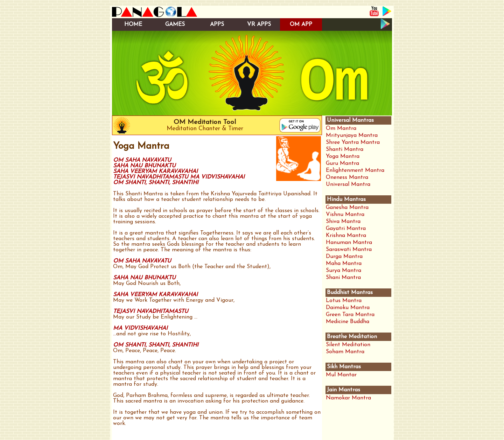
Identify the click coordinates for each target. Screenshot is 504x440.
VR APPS (259, 25)
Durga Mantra (344, 257)
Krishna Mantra (346, 236)
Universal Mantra (348, 184)
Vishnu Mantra (345, 215)
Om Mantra (341, 128)
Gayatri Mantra (346, 229)
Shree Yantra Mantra (353, 142)
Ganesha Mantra (347, 208)
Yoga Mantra (343, 156)
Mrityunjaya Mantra (352, 135)
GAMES (175, 25)
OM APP (301, 25)
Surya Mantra (344, 271)
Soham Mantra (345, 352)
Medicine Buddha (348, 322)
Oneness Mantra (347, 177)
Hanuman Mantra (349, 243)
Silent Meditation (348, 345)
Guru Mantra (342, 163)
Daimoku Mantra (348, 308)
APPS (217, 25)
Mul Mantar (341, 375)
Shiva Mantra (343, 222)
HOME (133, 25)
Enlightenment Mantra (355, 170)
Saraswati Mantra (349, 250)
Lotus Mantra (344, 301)
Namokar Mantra (348, 398)
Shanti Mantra (345, 149)
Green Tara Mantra (350, 315)
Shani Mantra (343, 278)
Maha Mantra (344, 264)
